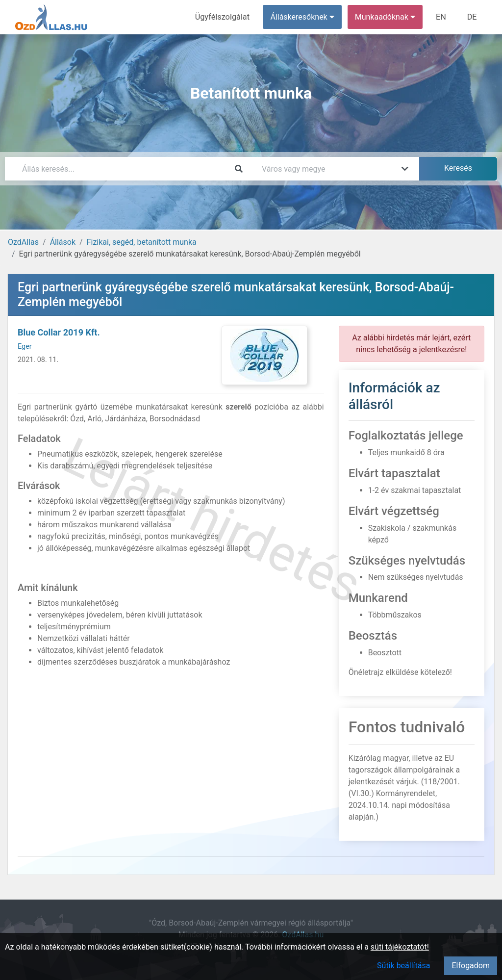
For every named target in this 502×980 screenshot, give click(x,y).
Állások (63, 242)
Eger (25, 347)
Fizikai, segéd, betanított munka (142, 242)
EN (442, 17)
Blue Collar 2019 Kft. (59, 332)
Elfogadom (471, 966)
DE (472, 17)
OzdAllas (23, 242)
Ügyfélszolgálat (224, 17)
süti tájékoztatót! (400, 947)
